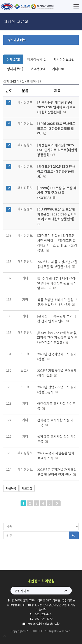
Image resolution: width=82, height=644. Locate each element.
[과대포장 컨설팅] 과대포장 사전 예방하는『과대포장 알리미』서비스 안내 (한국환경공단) (57, 243)
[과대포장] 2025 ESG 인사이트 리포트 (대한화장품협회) (56, 171)
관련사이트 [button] (22, 591)
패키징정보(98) (64, 59)
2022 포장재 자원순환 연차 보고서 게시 (56, 456)
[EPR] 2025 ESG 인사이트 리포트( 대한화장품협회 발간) (56, 128)
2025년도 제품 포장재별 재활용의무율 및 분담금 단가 (57, 264)
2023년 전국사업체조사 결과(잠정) (57, 357)
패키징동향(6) (37, 59)
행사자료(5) (15, 69)
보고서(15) (38, 69)
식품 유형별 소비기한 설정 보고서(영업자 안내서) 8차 (57, 302)
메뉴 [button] (76, 6)
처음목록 (11, 488)
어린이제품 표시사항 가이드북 (56, 406)
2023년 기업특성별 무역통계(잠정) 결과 (57, 373)
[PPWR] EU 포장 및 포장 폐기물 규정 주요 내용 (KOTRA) (57, 193)
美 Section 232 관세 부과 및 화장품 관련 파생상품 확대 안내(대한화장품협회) (57, 338)
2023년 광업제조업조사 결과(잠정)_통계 (57, 390)
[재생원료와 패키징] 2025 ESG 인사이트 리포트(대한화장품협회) (57, 150)
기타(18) (58, 69)
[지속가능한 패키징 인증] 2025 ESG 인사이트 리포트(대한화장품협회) (56, 107)
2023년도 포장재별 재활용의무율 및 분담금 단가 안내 (57, 472)
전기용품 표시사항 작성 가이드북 (57, 423)
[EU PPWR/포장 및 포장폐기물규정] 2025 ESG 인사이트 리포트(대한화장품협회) (57, 216)
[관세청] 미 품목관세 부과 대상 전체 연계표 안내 (57, 319)
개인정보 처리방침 (41, 581)
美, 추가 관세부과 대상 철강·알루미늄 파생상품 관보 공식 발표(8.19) (57, 283)
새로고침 (27, 488)
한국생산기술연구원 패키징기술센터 (27, 7)
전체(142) (13, 59)
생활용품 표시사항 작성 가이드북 (57, 439)
